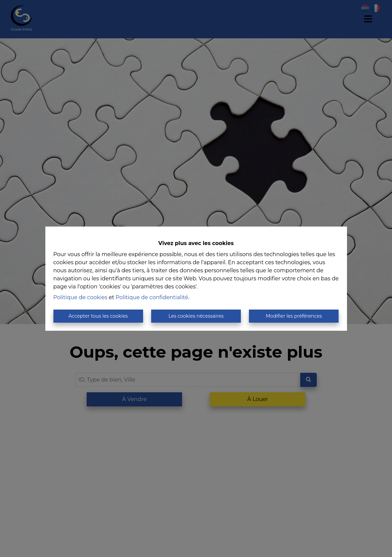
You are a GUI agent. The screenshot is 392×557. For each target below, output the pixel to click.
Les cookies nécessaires (196, 316)
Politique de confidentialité (152, 297)
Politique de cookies (80, 297)
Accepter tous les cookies (98, 316)
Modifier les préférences (294, 316)
